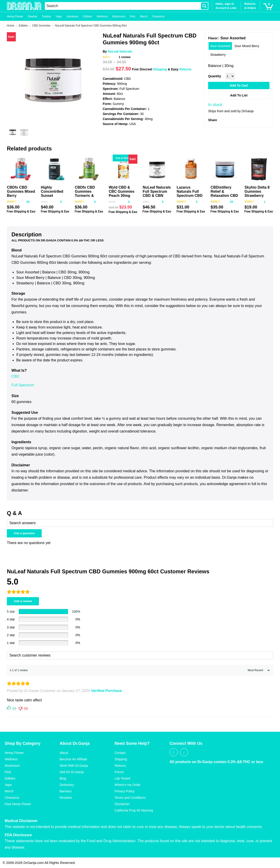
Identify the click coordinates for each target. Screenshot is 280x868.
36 (28, 202)
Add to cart (239, 85)
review (124, 57)
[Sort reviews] (258, 670)
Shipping (160, 69)
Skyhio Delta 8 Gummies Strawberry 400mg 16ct (257, 194)
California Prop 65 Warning (134, 810)
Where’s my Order (128, 785)
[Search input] (123, 6)
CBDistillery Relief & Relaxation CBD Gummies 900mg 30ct (224, 196)
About (64, 753)
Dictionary (67, 785)
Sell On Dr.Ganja (72, 772)
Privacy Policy (125, 791)
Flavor (213, 38)
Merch (144, 16)
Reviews (66, 798)
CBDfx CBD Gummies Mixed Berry (21, 191)
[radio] (220, 46)
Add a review (23, 601)
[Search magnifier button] (204, 6)
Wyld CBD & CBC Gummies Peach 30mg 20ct (122, 194)
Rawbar (32, 16)
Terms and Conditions (130, 798)
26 (231, 202)
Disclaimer (122, 804)
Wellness (102, 16)
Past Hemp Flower (18, 804)
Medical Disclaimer (21, 821)
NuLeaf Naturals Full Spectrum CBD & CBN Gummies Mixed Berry (157, 196)
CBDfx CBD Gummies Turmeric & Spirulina (85, 194)
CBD (15, 376)
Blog (63, 778)
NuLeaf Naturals (120, 51)
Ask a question (24, 533)
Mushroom (119, 16)
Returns (185, 69)
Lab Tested (122, 778)
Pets (133, 16)
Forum (119, 772)
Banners (66, 791)
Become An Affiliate (73, 759)
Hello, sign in (225, 4)
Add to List (239, 95)
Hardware (73, 16)
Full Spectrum (23, 385)
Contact (120, 753)
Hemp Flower (15, 16)
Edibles (88, 16)
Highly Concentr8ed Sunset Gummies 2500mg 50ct (52, 196)
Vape (59, 16)
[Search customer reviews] (140, 655)
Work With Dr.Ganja (74, 766)
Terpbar (47, 16)
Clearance (158, 16)
